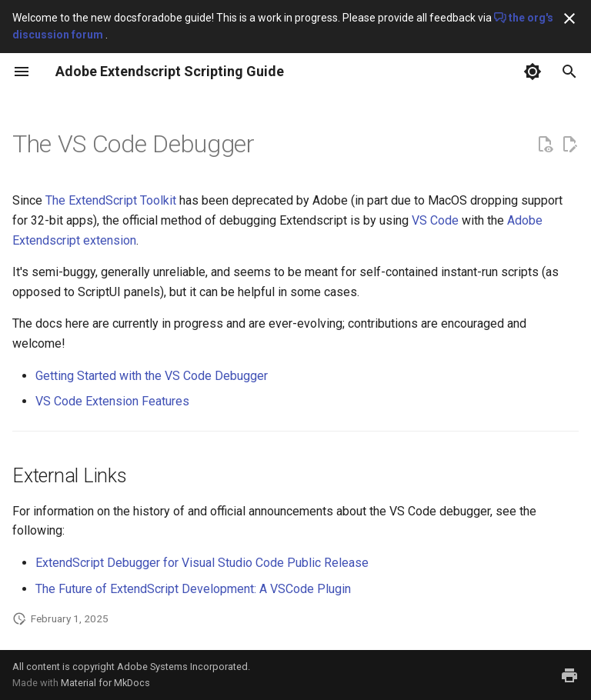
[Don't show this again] (569, 18)
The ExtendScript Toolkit (111, 200)
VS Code (435, 220)
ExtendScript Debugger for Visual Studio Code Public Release (202, 563)
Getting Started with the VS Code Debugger (152, 376)
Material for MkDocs (105, 683)
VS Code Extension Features (112, 401)
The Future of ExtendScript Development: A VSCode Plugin (193, 589)
